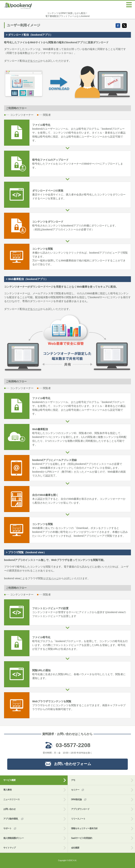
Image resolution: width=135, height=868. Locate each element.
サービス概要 (9, 780)
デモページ (34, 61)
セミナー (78, 790)
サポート (10, 829)
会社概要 (75, 848)
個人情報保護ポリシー (14, 838)
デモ (73, 780)
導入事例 (7, 790)
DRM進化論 (79, 800)
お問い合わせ (9, 809)
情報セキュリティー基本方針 (84, 828)
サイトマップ (9, 848)
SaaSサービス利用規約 (82, 838)
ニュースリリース (11, 799)
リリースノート (78, 819)
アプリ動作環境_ (14, 819)
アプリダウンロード (80, 809)
